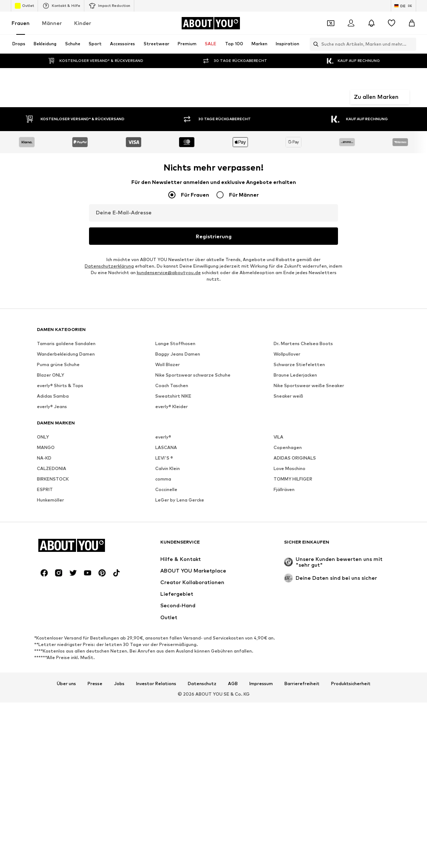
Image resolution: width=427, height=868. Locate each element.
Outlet (24, 6)
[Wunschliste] (392, 23)
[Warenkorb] (412, 23)
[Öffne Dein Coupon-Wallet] (331, 23)
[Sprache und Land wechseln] (403, 6)
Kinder (83, 23)
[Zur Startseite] (211, 23)
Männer (52, 23)
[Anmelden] (351, 23)
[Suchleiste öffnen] (314, 44)
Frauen (21, 23)
